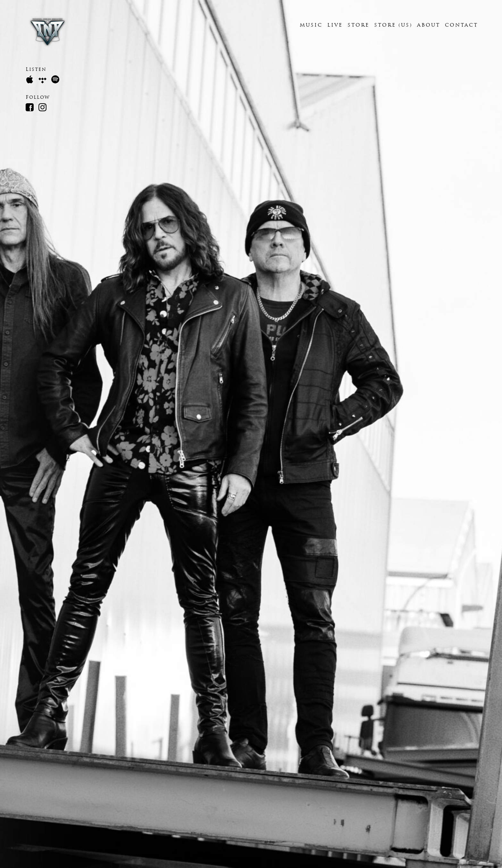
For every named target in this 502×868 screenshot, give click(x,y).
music (311, 25)
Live (335, 25)
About (429, 25)
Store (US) (393, 25)
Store (358, 25)
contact (461, 25)
